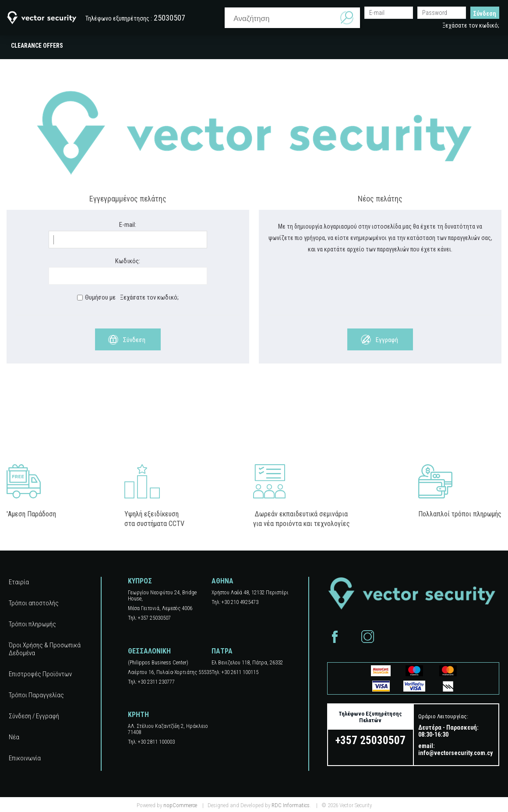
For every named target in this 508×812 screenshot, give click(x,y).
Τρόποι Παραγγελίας (36, 695)
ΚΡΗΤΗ (138, 715)
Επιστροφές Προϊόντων (40, 674)
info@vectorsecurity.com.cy (455, 753)
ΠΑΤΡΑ (222, 651)
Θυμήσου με (100, 297)
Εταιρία (19, 582)
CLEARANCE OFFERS (37, 46)
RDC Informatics (291, 805)
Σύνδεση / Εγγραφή (34, 716)
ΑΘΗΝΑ (222, 581)
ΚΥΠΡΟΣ (140, 581)
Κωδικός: (128, 261)
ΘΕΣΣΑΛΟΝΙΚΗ (149, 651)
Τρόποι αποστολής (34, 603)
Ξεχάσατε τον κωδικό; (471, 25)
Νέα (14, 737)
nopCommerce (180, 805)
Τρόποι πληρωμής (32, 624)
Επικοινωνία (25, 758)
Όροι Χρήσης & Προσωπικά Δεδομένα (45, 649)
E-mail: (128, 225)
